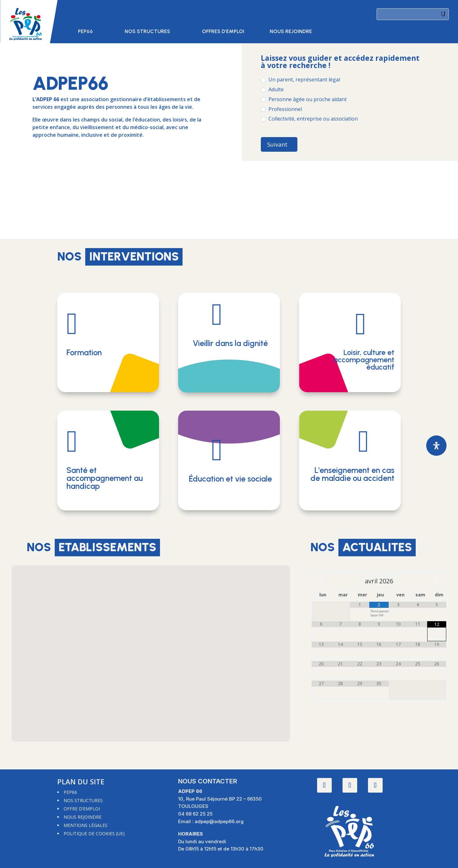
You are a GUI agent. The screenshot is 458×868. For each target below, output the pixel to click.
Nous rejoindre (291, 32)
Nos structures (147, 32)
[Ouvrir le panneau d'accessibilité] (436, 446)
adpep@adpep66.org (219, 821)
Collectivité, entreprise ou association (309, 119)
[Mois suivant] (437, 581)
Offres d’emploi (223, 32)
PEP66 (85, 32)
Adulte (272, 90)
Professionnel (281, 109)
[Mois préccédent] (321, 581)
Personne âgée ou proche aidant (304, 99)
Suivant (277, 144)
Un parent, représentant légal (300, 80)
